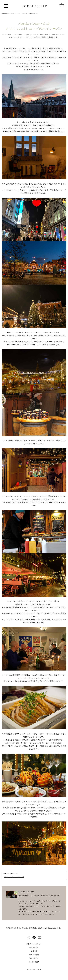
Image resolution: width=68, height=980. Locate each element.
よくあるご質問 (34, 962)
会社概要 (34, 951)
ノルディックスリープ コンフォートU (14, 877)
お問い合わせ (34, 958)
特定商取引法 (34, 948)
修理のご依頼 (34, 955)
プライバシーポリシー (34, 944)
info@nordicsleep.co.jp (47, 928)
